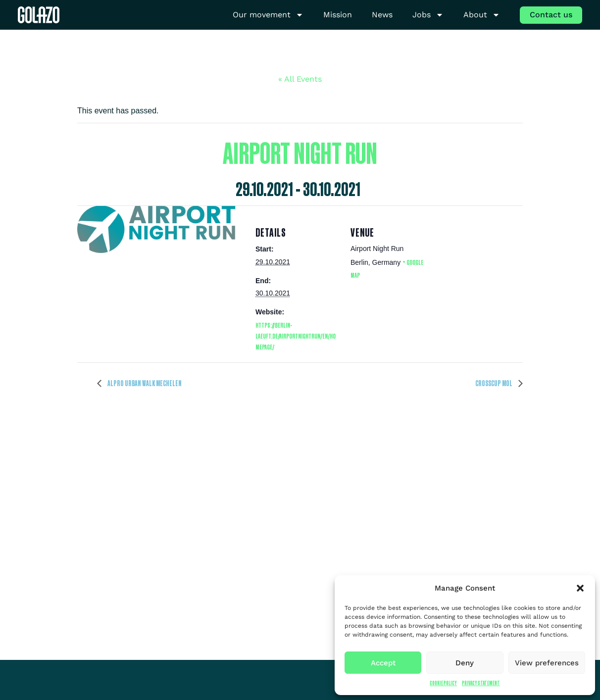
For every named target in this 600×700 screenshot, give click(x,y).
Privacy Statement (481, 683)
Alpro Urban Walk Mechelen (144, 383)
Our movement (268, 15)
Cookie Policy (443, 683)
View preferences (547, 663)
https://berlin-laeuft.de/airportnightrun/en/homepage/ (296, 336)
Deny (465, 663)
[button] (580, 588)
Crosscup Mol (494, 383)
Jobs (428, 15)
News (382, 15)
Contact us (551, 15)
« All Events (300, 79)
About (482, 15)
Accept (383, 663)
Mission (338, 15)
